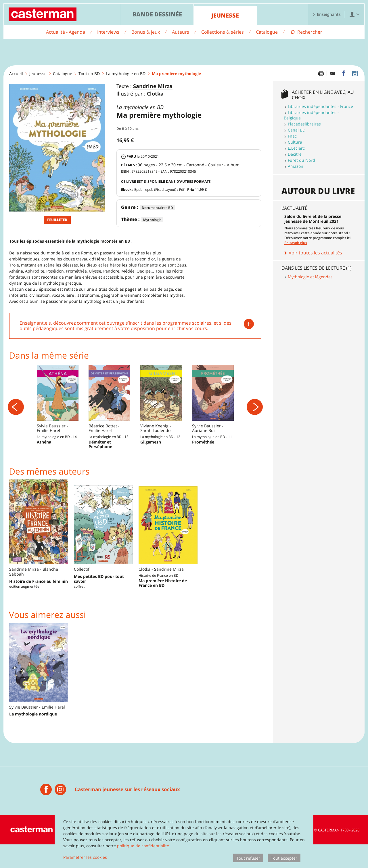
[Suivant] (255, 419)
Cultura (295, 142)
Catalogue (267, 32)
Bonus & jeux (146, 32)
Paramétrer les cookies (85, 857)
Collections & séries (223, 32)
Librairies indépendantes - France (320, 106)
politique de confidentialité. (144, 846)
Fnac (292, 136)
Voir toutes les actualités (313, 253)
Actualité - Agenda (66, 32)
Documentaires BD (157, 208)
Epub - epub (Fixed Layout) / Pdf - (170, 190)
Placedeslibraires (304, 124)
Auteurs (181, 32)
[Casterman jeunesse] (46, 813)
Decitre (295, 154)
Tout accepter (284, 858)
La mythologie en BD (126, 74)
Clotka (155, 94)
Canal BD (297, 130)
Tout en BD (89, 74)
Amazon (296, 166)
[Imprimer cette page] (321, 74)
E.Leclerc (296, 148)
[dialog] (184, 839)
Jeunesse (225, 15)
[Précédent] (16, 419)
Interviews (108, 32)
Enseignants (327, 14)
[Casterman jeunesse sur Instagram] (355, 74)
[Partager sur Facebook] (344, 74)
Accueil (16, 74)
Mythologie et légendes (310, 277)
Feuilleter (57, 220)
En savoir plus (296, 243)
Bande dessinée (157, 14)
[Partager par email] (332, 74)
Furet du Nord (301, 160)
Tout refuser (248, 858)
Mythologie (152, 220)
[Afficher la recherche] (306, 32)
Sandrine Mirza (153, 86)
